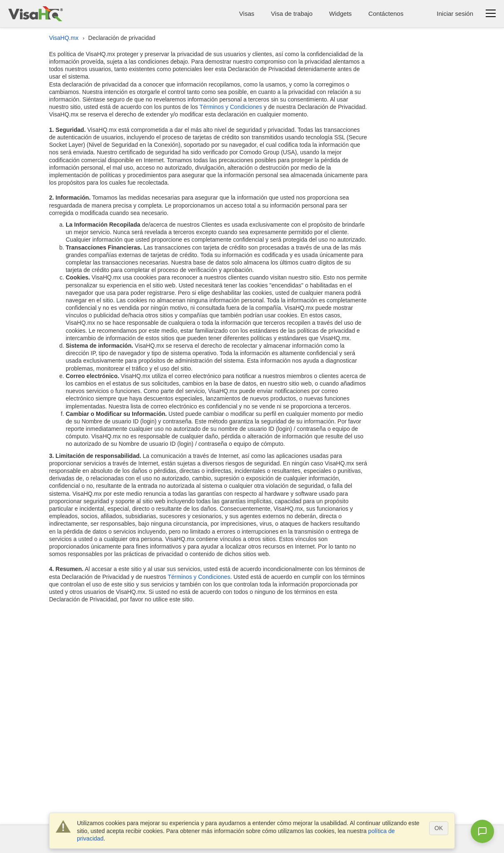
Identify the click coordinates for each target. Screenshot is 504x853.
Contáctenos (386, 14)
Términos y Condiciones (231, 107)
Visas (247, 14)
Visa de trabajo (292, 14)
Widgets (341, 14)
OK (439, 828)
